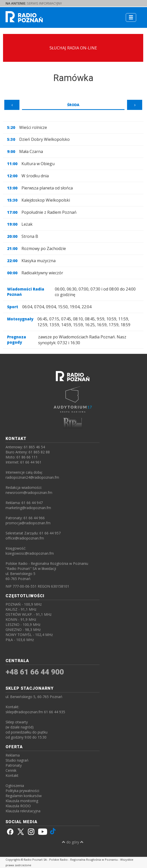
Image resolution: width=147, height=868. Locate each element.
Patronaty (14, 765)
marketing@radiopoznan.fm (28, 508)
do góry (73, 842)
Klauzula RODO (18, 806)
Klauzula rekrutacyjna (23, 811)
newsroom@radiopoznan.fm (29, 493)
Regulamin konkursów (24, 796)
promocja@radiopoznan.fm (28, 523)
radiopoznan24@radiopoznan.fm (32, 477)
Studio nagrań (17, 760)
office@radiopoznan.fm (25, 538)
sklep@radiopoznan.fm (24, 712)
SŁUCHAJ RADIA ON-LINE (73, 48)
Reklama (13, 755)
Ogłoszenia (15, 786)
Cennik (11, 770)
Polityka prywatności (22, 791)
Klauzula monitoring (22, 801)
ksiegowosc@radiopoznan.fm (30, 553)
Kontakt (12, 775)
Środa (73, 105)
